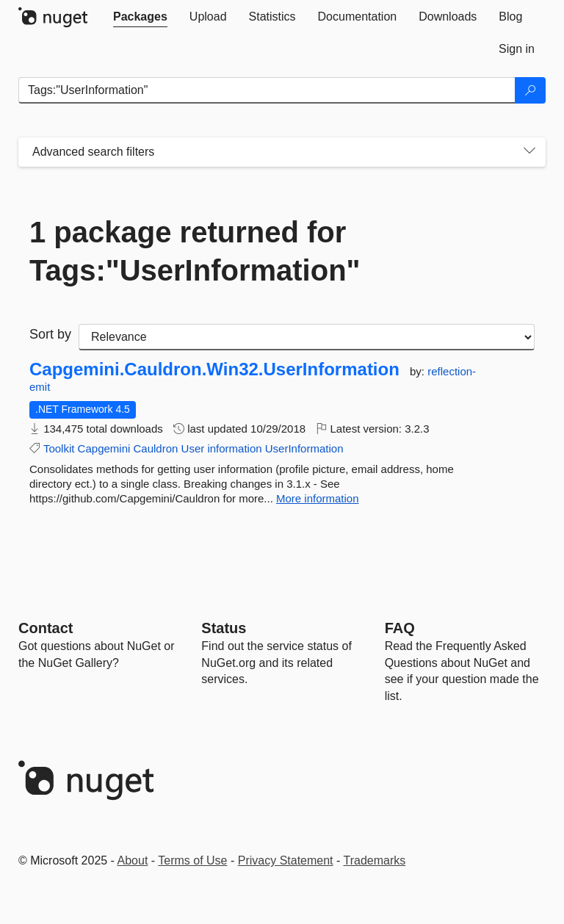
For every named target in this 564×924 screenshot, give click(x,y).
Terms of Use (192, 860)
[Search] (530, 90)
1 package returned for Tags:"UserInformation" (195, 251)
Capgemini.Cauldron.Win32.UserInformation (214, 369)
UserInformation (304, 448)
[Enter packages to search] (267, 90)
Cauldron (156, 448)
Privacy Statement (286, 860)
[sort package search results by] (307, 337)
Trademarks (375, 860)
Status (224, 628)
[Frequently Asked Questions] (400, 628)
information (234, 448)
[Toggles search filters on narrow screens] (529, 152)
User (193, 448)
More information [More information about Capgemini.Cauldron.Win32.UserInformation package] (318, 498)
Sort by (50, 334)
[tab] (140, 17)
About (133, 860)
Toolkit (59, 448)
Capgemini (104, 448)
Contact (46, 628)
